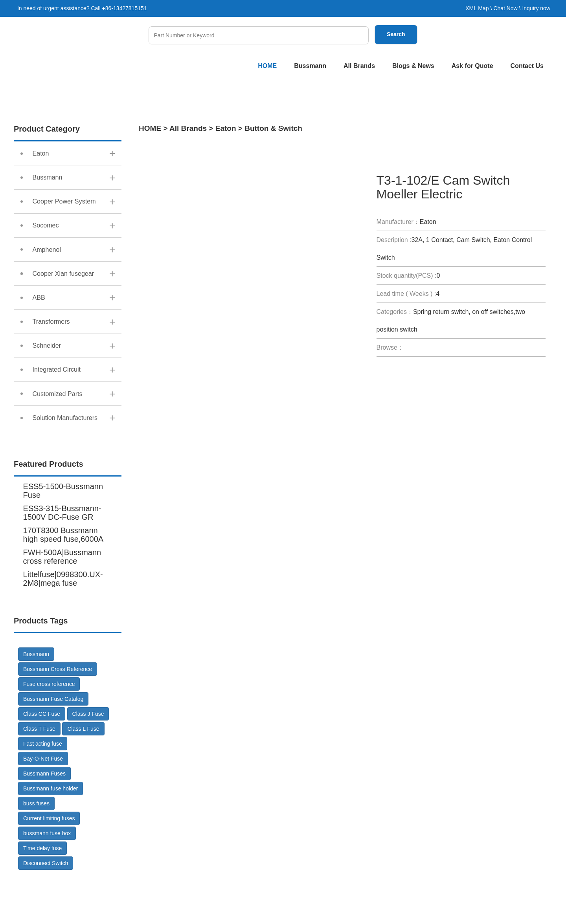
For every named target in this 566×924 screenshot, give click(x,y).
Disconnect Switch (46, 911)
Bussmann (310, 66)
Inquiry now (536, 8)
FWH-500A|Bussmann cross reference (62, 605)
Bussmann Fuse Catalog (53, 747)
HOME (267, 66)
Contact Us (527, 66)
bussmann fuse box (47, 882)
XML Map (477, 8)
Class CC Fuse (42, 762)
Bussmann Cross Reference (58, 717)
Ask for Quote (472, 66)
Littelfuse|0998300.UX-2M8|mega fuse (63, 627)
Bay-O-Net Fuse (43, 807)
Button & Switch (273, 128)
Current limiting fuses (49, 867)
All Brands (359, 66)
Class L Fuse (83, 777)
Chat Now (505, 8)
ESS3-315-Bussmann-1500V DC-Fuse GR (62, 561)
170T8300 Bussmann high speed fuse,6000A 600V (63, 587)
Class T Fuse (39, 777)
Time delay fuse (42, 896)
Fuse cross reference (49, 732)
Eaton (226, 128)
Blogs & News (413, 66)
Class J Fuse (88, 762)
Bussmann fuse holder (51, 837)
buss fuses (36, 852)
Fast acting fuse (43, 792)
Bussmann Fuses (44, 822)
